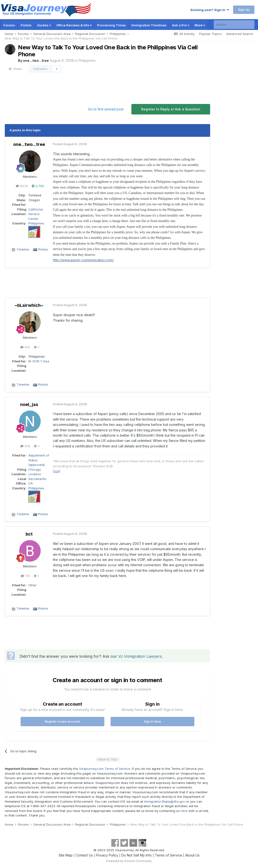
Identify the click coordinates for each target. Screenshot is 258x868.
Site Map (66, 855)
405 (25, 347)
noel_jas (29, 404)
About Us (192, 855)
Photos (43, 249)
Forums (9, 25)
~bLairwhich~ (29, 305)
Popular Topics (210, 34)
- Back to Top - (108, 759)
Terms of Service (168, 855)
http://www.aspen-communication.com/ (83, 260)
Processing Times (112, 25)
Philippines (87, 60)
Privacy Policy (107, 855)
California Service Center (36, 214)
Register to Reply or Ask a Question (171, 109)
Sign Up (244, 10)
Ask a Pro (181, 25)
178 (25, 576)
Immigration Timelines (149, 25)
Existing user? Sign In (210, 10)
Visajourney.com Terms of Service (105, 769)
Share (15, 69)
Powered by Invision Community (129, 861)
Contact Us (84, 855)
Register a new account (62, 721)
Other (32, 585)
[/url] (56, 471)
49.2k (22, 186)
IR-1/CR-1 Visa (39, 361)
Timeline (23, 249)
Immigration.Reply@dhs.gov (165, 801)
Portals (26, 25)
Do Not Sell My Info (137, 855)
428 (25, 446)
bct (29, 534)
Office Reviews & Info (74, 25)
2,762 (38, 186)
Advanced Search (240, 34)
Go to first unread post (106, 109)
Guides (44, 25)
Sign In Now (152, 721)
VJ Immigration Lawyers (140, 656)
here (184, 811)
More (200, 25)
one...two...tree (36, 60)
